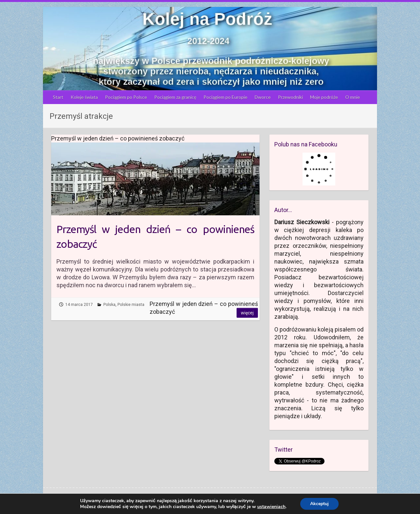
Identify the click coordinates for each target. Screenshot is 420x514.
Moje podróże (324, 97)
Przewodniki (290, 97)
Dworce (263, 97)
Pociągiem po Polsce (126, 97)
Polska (109, 305)
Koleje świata (84, 97)
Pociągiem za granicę (175, 97)
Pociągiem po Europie (225, 97)
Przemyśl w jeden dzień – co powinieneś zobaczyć (155, 236)
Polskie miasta (131, 305)
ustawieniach (271, 507)
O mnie (353, 97)
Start (58, 97)
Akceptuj (319, 504)
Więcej (247, 313)
